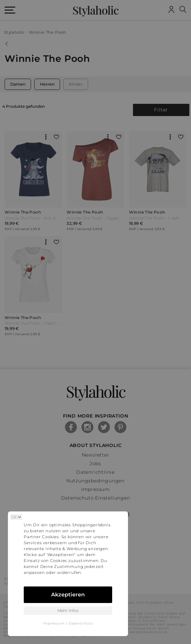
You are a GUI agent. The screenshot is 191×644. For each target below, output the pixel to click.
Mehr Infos (68, 610)
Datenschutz (81, 623)
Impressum (54, 623)
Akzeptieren (68, 595)
